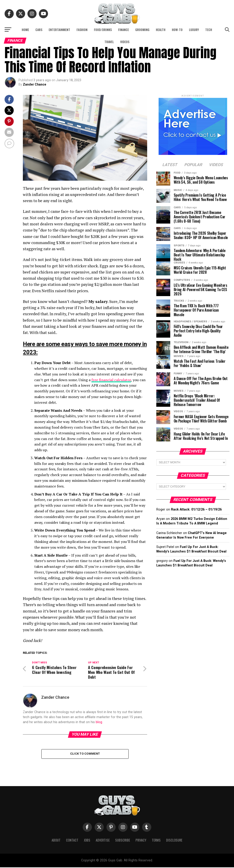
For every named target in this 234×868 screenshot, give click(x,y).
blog (99, 722)
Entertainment (59, 30)
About (56, 841)
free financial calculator (111, 380)
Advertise (103, 841)
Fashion (82, 30)
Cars (39, 30)
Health (161, 30)
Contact (72, 841)
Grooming (142, 30)
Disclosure (174, 841)
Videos (125, 42)
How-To (177, 30)
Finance (124, 30)
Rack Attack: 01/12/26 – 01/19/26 (196, 510)
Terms (156, 841)
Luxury (194, 30)
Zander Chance (35, 84)
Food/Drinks (103, 30)
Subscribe (123, 841)
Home (25, 30)
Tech (209, 30)
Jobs (87, 841)
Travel (109, 42)
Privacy (141, 841)
